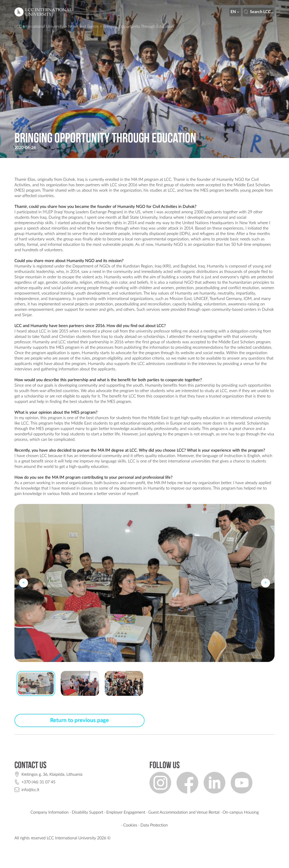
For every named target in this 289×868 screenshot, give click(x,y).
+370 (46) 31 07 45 (38, 782)
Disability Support (87, 812)
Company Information (50, 812)
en (235, 12)
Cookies (130, 825)
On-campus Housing (241, 812)
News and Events (83, 27)
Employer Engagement (126, 812)
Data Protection (154, 825)
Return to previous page (79, 720)
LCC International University (39, 27)
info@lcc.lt (30, 790)
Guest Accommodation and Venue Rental (184, 812)
